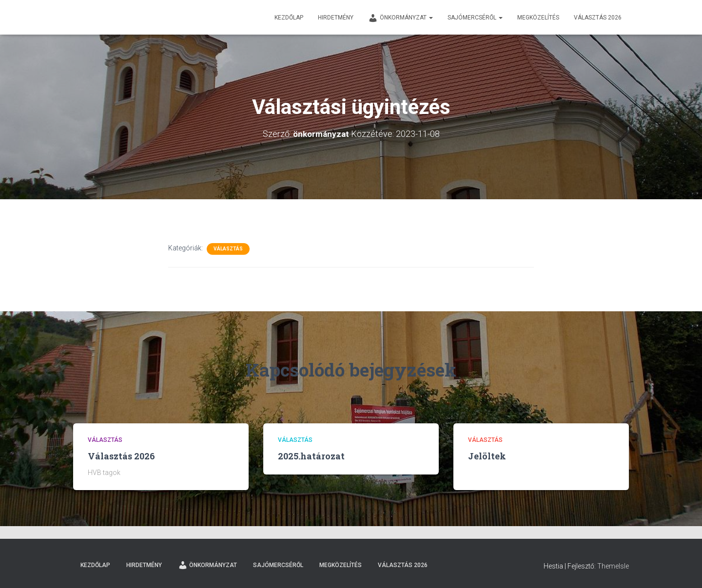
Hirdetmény (336, 18)
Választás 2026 (598, 18)
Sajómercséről (475, 18)
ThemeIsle (613, 566)
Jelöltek (487, 456)
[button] (430, 18)
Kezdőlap (289, 18)
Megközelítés (538, 18)
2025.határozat (311, 456)
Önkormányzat (400, 18)
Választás (228, 249)
